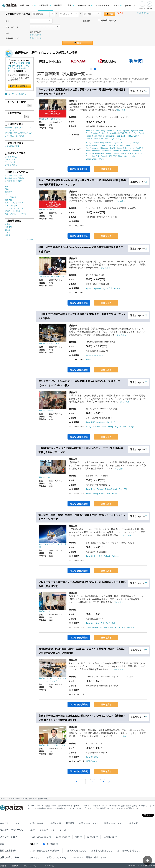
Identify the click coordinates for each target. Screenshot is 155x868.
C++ (131, 133)
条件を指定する (36, 35)
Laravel (96, 143)
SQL (112, 139)
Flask (120, 156)
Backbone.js (125, 151)
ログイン (142, 8)
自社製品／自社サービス (15, 175)
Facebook (49, 844)
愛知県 (8, 230)
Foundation (100, 154)
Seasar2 (120, 148)
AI (6, 195)
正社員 (102, 20)
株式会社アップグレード (49, 344)
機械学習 (8, 192)
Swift (104, 133)
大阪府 (8, 233)
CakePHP (95, 156)
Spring (88, 143)
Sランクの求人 (11, 157)
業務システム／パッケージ (16, 214)
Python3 (135, 131)
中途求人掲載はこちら (76, 851)
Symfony (138, 154)
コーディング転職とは (17, 94)
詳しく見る (121, 110)
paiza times (62, 837)
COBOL (89, 139)
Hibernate (104, 148)
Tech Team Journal (39, 837)
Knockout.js (136, 151)
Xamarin (116, 154)
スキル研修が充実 (12, 146)
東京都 (8, 224)
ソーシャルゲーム (12, 206)
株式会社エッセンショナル (50, 119)
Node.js (104, 145)
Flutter (108, 154)
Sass (107, 139)
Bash (123, 136)
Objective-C (95, 133)
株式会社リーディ (46, 410)
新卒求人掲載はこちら (102, 851)
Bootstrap (90, 154)
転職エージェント (88, 823)
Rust (118, 136)
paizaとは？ (130, 5)
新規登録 (150, 8)
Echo (88, 156)
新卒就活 (70, 823)
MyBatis (120, 145)
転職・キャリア (38, 823)
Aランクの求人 (11, 160)
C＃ (93, 131)
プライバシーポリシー (32, 866)
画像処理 (8, 200)
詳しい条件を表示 (143, 13)
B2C (7, 184)
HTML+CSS (99, 139)
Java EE (112, 145)
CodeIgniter (130, 148)
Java (88, 131)
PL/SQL (119, 139)
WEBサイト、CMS (13, 211)
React (123, 143)
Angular (116, 143)
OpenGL (104, 156)
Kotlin (119, 131)
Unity (133, 156)
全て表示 (30, 239)
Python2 (126, 131)
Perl (87, 133)
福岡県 (8, 235)
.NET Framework (93, 145)
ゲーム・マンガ (102, 5)
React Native (106, 151)
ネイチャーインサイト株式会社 (52, 276)
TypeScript (111, 131)
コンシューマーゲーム (14, 208)
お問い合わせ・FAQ (56, 857)
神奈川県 (8, 227)
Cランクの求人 (11, 165)
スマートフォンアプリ (14, 203)
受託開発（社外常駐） (14, 181)
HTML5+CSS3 (133, 136)
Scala (95, 136)
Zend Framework (93, 151)
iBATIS (113, 148)
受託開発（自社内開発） (15, 178)
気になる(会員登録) (79, 169)
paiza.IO (91, 837)
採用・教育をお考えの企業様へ (45, 851)
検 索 (110, 14)
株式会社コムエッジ (47, 611)
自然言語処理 (10, 197)
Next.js (123, 154)
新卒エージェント (113, 823)
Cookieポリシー (51, 866)
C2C (7, 189)
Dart (141, 131)
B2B (7, 187)
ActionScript (139, 133)
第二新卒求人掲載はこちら (130, 851)
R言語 (88, 136)
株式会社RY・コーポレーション (52, 745)
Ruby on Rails (106, 143)
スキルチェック (47, 830)
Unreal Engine (92, 159)
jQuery (127, 156)
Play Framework (92, 148)
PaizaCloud (108, 837)
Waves (102, 159)
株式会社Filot (45, 477)
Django (136, 143)
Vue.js (129, 143)
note (77, 837)
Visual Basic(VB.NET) (119, 133)
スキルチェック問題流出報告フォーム (89, 857)
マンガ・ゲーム (67, 830)
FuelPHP (140, 148)
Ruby (103, 131)
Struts (127, 145)
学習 (33, 830)
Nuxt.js (131, 154)
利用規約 (15, 866)
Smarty (116, 151)
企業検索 (134, 823)
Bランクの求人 (11, 162)
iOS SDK (113, 156)
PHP (98, 131)
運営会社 (3, 866)
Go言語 (101, 136)
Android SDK (120, 627)
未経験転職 (56, 823)
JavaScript (110, 136)
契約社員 (111, 20)
